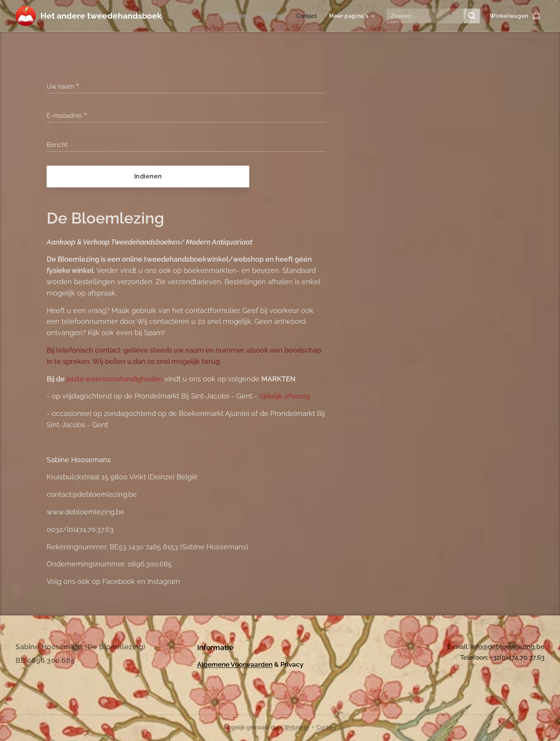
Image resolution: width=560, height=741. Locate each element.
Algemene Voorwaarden (235, 664)
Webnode (296, 727)
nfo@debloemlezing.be (508, 647)
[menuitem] (230, 16)
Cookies (326, 727)
